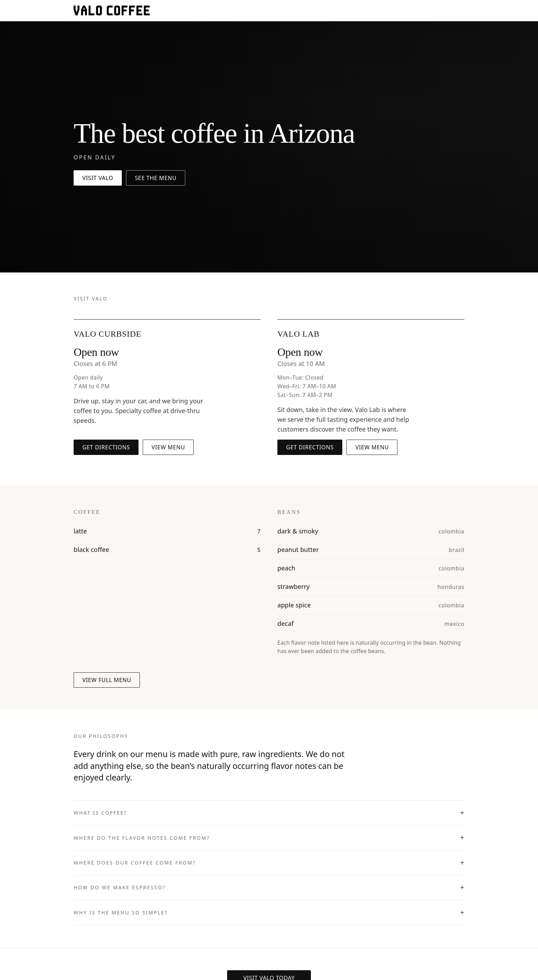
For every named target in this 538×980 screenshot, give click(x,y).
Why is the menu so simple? (121, 912)
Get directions (106, 447)
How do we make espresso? (120, 887)
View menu (168, 447)
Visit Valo (98, 178)
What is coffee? (100, 813)
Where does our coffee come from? (135, 863)
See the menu (156, 178)
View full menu (107, 680)
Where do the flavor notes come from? (142, 838)
